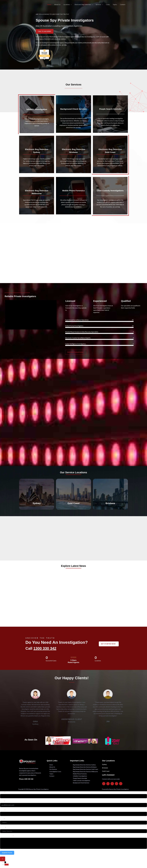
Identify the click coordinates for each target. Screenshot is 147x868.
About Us (57, 4)
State (2, 819)
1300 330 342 (45, 648)
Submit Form (7, 853)
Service (2, 828)
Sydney (104, 764)
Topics (115, 4)
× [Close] (3, 859)
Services (98, 4)
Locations (67, 4)
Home (49, 4)
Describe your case (6, 836)
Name (2, 792)
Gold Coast (106, 771)
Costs (108, 4)
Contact (123, 4)
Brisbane (105, 768)
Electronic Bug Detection (83, 4)
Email (2, 801)
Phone (2, 810)
